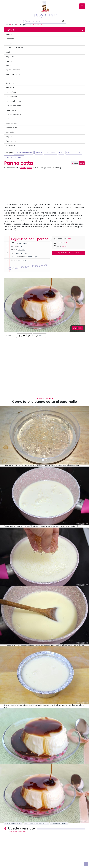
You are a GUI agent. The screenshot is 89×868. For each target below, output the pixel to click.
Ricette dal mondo (14, 101)
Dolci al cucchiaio (74, 153)
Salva (39, 336)
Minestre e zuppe (13, 74)
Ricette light (11, 110)
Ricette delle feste (13, 105)
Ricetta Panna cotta (14, 824)
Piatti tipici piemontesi (14, 157)
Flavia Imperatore (26, 168)
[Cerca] (42, 21)
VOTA (82, 163)
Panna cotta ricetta (60, 824)
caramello (22, 260)
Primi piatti (10, 88)
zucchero (22, 250)
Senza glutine (11, 132)
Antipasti (9, 34)
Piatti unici (10, 83)
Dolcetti (39, 153)
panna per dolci (25, 243)
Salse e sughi (11, 123)
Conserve (10, 39)
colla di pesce (22, 253)
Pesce (8, 79)
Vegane (9, 137)
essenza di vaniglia (31, 257)
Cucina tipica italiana (25, 25)
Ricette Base (11, 92)
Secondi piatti (11, 128)
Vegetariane (11, 141)
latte (20, 247)
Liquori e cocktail (13, 70)
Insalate (9, 61)
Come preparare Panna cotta (37, 824)
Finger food (10, 57)
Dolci (8, 52)
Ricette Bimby (11, 97)
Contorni (9, 43)
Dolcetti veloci (51, 153)
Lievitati (9, 65)
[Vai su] (86, 864)
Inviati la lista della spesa (27, 267)
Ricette (13, 25)
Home (8, 25)
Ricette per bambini (14, 114)
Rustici (8, 119)
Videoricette (11, 146)
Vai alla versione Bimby (69, 253)
